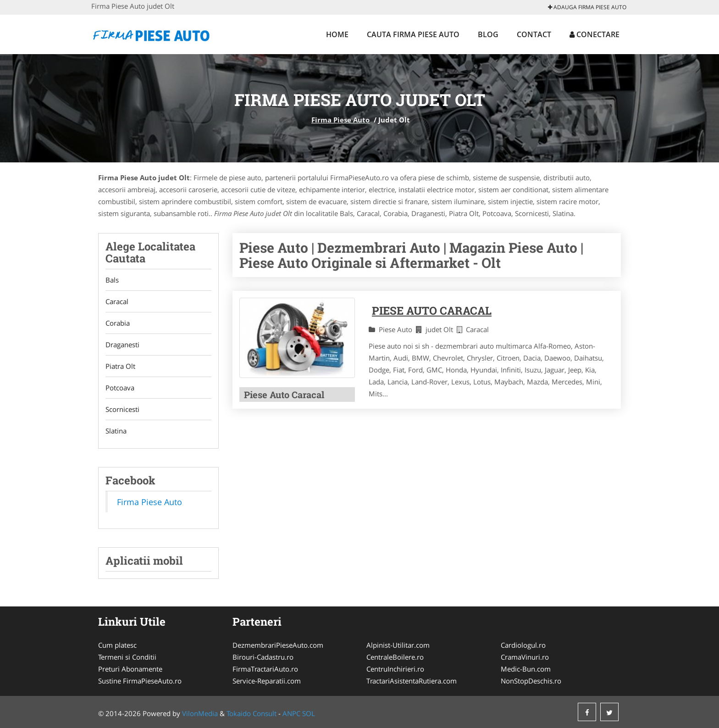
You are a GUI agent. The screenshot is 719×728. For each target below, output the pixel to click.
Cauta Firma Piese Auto (413, 34)
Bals (112, 280)
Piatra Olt (120, 366)
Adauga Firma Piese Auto (587, 7)
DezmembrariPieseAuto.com (278, 645)
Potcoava (120, 388)
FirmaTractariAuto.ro (265, 669)
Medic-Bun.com (526, 669)
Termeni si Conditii (127, 657)
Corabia (118, 323)
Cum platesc (117, 645)
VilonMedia (200, 713)
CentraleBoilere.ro (395, 657)
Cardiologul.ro (523, 645)
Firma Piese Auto (340, 120)
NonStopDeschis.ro (531, 681)
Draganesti (122, 345)
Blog (488, 34)
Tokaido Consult (252, 713)
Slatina (116, 431)
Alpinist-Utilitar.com (398, 645)
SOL (309, 713)
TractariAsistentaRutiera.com (412, 681)
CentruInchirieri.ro (395, 669)
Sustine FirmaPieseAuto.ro (140, 681)
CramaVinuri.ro (525, 657)
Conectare (595, 34)
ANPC (291, 713)
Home (337, 34)
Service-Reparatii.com (267, 681)
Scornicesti (122, 409)
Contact (534, 34)
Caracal (117, 301)
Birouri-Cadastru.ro (263, 657)
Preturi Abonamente (130, 669)
